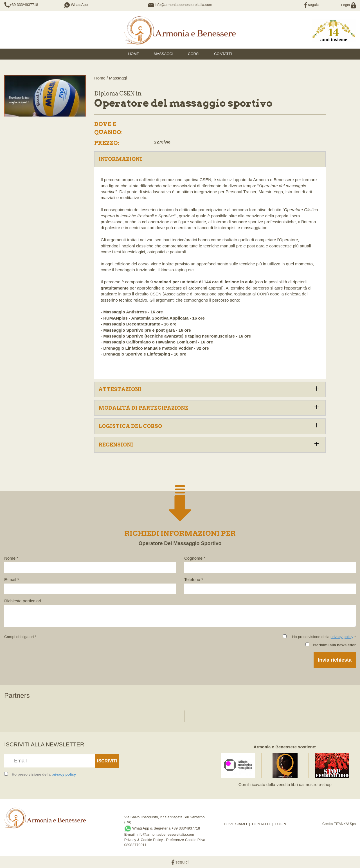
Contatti (223, 54)
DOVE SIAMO (235, 824)
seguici (312, 5)
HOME (134, 54)
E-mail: (130, 834)
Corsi (194, 54)
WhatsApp (76, 5)
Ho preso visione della (44, 774)
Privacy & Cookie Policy (144, 840)
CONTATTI (261, 824)
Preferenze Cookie (181, 840)
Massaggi (164, 54)
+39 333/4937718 (24, 5)
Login (348, 5)
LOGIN (280, 824)
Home (100, 78)
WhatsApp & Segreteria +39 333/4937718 (162, 828)
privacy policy (342, 637)
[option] (25, 713)
